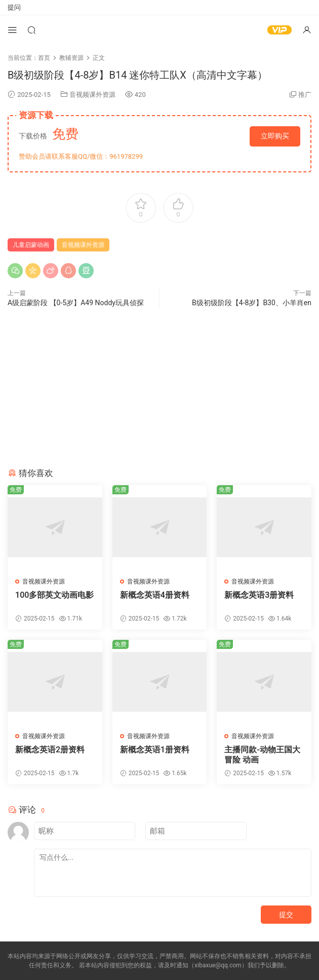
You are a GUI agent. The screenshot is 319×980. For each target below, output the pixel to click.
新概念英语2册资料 (50, 750)
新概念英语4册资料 (155, 595)
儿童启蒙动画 (31, 245)
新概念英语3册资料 (259, 595)
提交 (286, 915)
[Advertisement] (159, 389)
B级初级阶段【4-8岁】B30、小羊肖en (252, 303)
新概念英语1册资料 (155, 750)
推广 (305, 95)
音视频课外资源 (92, 95)
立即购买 (275, 136)
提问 (14, 7)
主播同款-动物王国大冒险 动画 (262, 755)
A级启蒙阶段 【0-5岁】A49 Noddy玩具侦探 (76, 303)
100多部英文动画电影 (54, 595)
